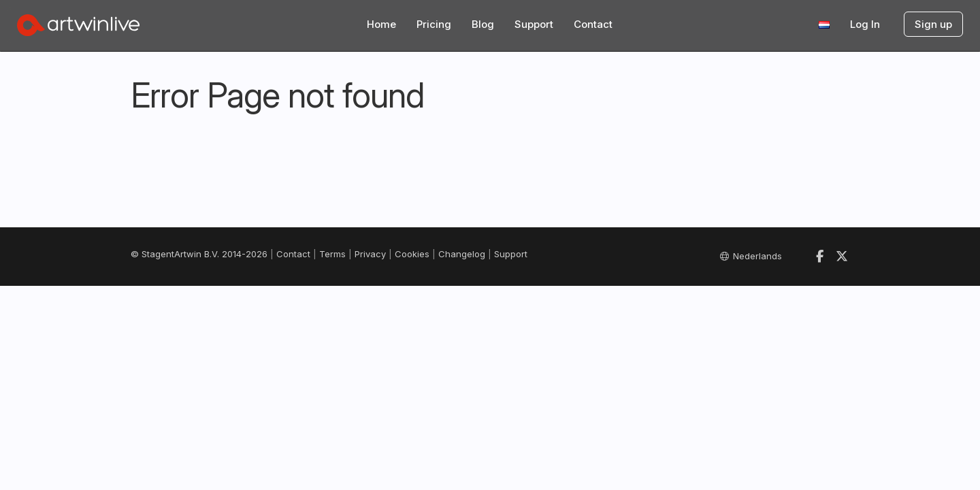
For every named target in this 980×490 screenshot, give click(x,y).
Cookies (412, 254)
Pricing (434, 24)
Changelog (462, 254)
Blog (483, 24)
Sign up (933, 24)
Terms (332, 254)
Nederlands (751, 256)
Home (381, 24)
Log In (865, 24)
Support (534, 24)
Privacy (370, 254)
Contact (593, 24)
